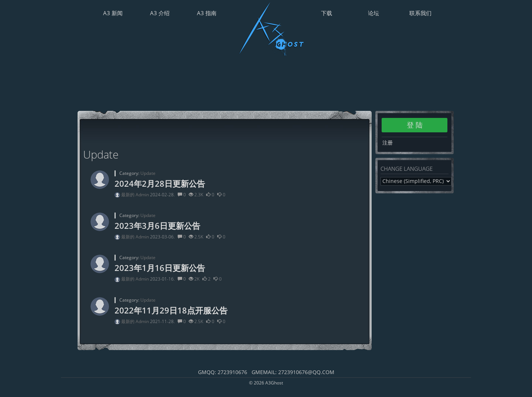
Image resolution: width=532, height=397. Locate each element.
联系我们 (420, 13)
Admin (143, 195)
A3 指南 (207, 13)
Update (148, 173)
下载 (327, 13)
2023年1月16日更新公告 (160, 268)
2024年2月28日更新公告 (160, 183)
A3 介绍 (160, 13)
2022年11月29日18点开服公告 (171, 310)
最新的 (128, 195)
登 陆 (415, 125)
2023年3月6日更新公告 (157, 225)
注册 (388, 142)
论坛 (374, 13)
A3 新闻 (113, 13)
